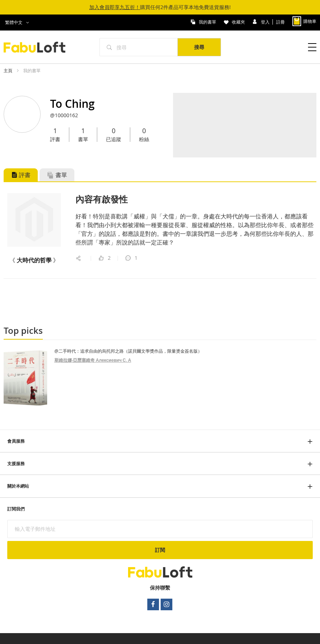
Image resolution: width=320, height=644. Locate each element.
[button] (18, 22)
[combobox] (139, 47)
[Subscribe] (160, 550)
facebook (153, 604)
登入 (266, 21)
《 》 (34, 260)
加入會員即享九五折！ (115, 7)
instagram (167, 604)
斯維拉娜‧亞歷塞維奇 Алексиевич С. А (93, 360)
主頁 (9, 70)
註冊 (280, 21)
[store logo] (38, 47)
